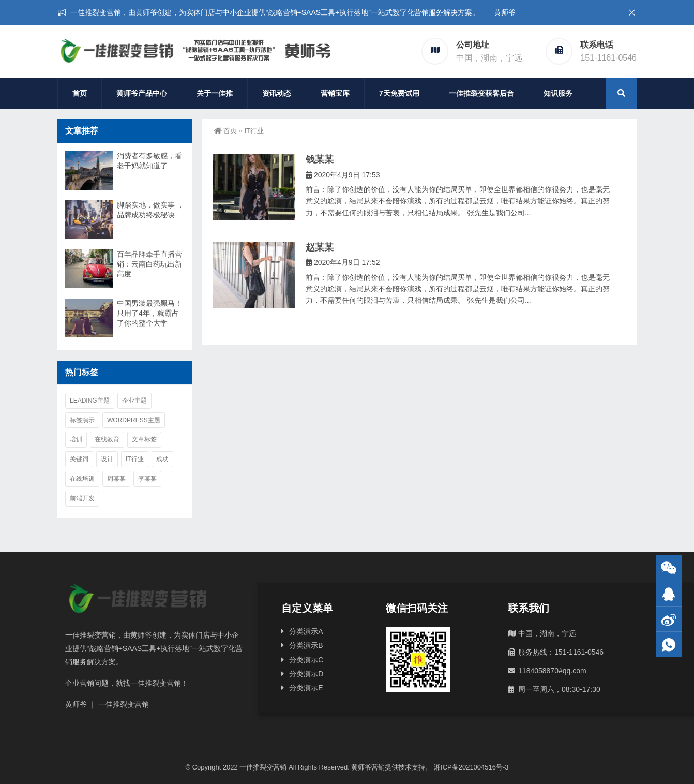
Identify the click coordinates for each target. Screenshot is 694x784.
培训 (76, 439)
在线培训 (82, 479)
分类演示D (306, 674)
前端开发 (82, 498)
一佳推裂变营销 (263, 767)
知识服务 (558, 93)
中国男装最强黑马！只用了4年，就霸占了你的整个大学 (149, 313)
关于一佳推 (215, 93)
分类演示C (306, 660)
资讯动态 (277, 93)
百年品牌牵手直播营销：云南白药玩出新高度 (149, 264)
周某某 (116, 479)
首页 (80, 93)
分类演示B (306, 645)
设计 (107, 459)
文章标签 (144, 439)
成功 (162, 459)
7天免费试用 (399, 93)
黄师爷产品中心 (142, 93)
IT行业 (135, 459)
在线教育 (107, 439)
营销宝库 (335, 93)
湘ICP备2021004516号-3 (471, 767)
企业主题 (134, 401)
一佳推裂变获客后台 (481, 93)
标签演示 (82, 420)
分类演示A (306, 631)
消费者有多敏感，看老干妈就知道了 (149, 161)
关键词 (79, 459)
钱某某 (320, 159)
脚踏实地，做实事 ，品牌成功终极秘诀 (150, 210)
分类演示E (306, 688)
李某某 (147, 479)
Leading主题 (90, 401)
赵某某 (320, 247)
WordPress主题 (134, 420)
